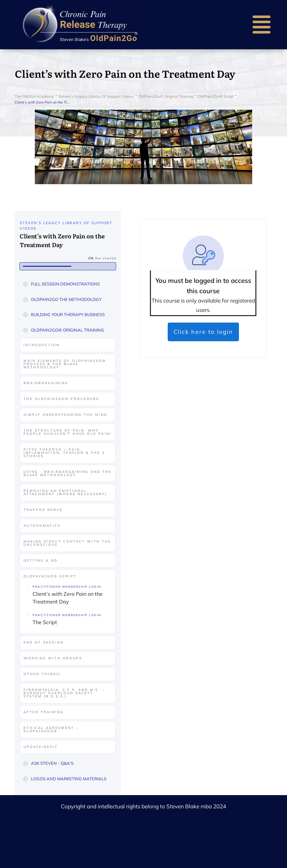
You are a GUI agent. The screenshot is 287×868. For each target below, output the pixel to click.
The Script (45, 622)
